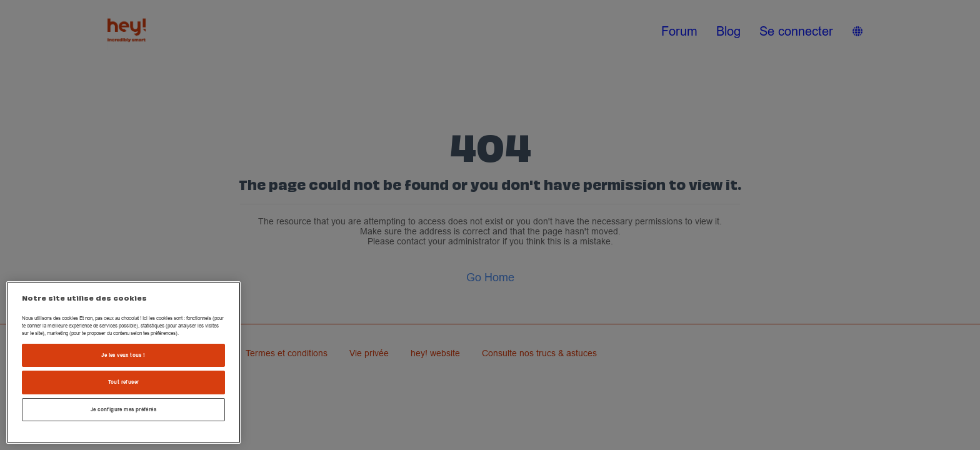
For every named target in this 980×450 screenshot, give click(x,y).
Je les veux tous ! (123, 355)
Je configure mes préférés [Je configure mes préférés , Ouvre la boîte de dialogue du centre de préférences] (123, 409)
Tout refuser (124, 382)
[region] (123, 362)
